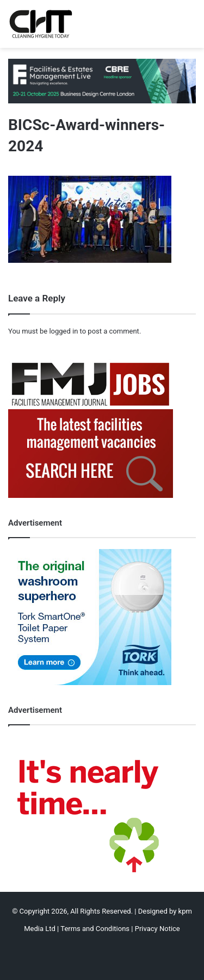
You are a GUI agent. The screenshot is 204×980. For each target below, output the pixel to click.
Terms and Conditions (95, 929)
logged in (63, 331)
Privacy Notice (157, 929)
